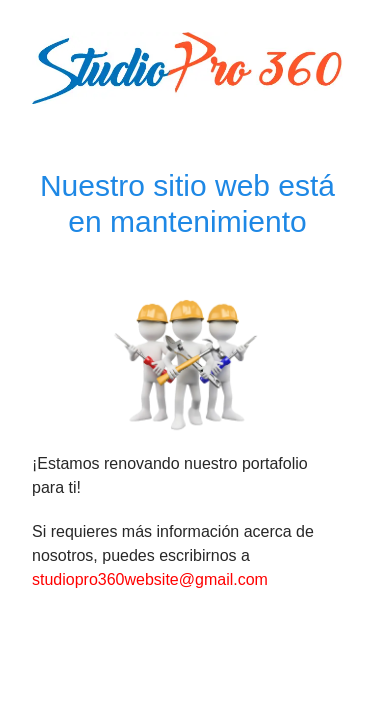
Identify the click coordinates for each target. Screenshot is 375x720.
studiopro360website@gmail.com (150, 579)
